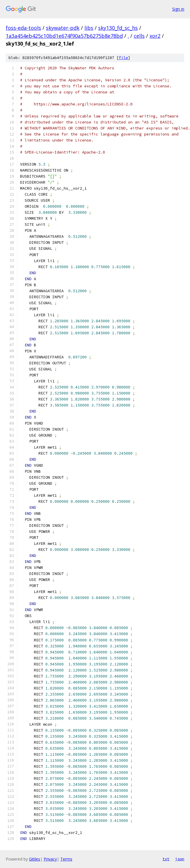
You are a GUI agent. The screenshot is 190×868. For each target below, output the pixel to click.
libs (89, 28)
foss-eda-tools (23, 28)
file (123, 58)
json (180, 859)
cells (139, 36)
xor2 (155, 36)
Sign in (178, 9)
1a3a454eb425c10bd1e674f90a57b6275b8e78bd (64, 36)
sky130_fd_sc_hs (118, 28)
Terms (66, 859)
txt (166, 859)
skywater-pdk (63, 28)
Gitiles (35, 859)
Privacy (50, 859)
